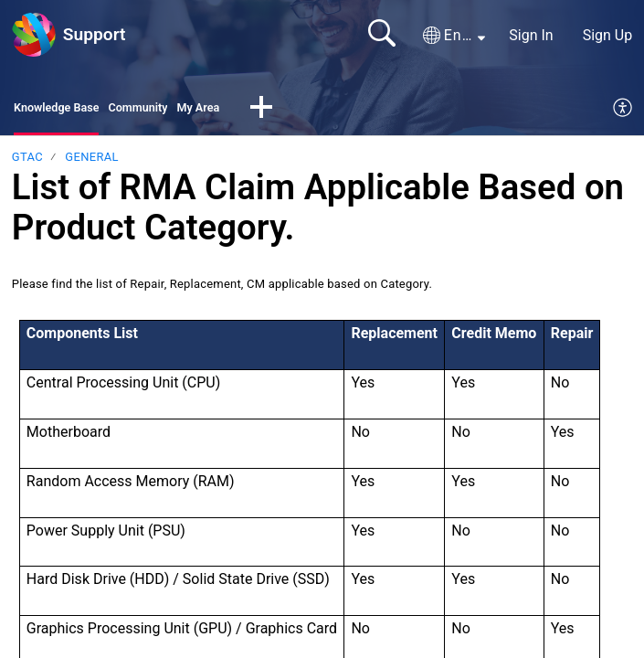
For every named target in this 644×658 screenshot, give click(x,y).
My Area (243, 110)
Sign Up (608, 35)
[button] (454, 36)
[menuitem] (623, 111)
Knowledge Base (68, 110)
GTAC (27, 162)
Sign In (531, 35)
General (91, 162)
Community (169, 110)
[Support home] (34, 35)
